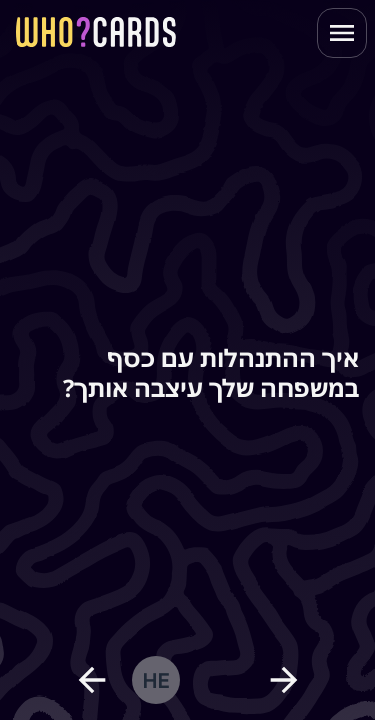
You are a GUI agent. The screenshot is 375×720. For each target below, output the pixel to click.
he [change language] (155, 680)
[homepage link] (96, 32)
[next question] (284, 680)
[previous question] (92, 680)
